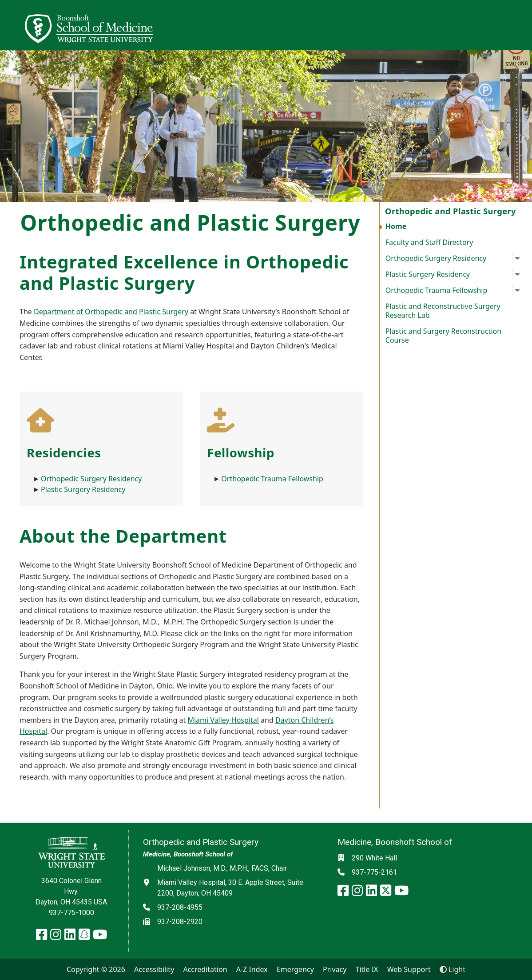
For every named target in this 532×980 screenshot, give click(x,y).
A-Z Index (252, 969)
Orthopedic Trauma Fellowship (272, 479)
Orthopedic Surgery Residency (92, 479)
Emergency (295, 969)
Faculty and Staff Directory (429, 242)
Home (396, 226)
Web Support (409, 969)
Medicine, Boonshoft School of (188, 854)
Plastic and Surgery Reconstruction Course (443, 336)
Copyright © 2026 (96, 969)
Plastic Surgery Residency (83, 489)
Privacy (335, 969)
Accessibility (154, 969)
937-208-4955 (180, 907)
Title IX (367, 969)
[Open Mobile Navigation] (521, 25)
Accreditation (205, 969)
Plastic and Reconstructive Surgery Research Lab (443, 311)
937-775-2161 (374, 872)
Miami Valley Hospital (223, 720)
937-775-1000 (71, 913)
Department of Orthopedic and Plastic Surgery (111, 312)
